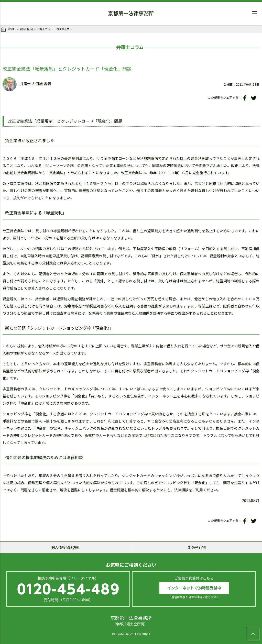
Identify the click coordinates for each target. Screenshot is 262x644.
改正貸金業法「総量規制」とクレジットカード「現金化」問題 (65, 29)
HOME (9, 29)
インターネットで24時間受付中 (194, 588)
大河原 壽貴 (41, 84)
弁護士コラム (45, 29)
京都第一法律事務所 (131, 14)
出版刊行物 (27, 29)
